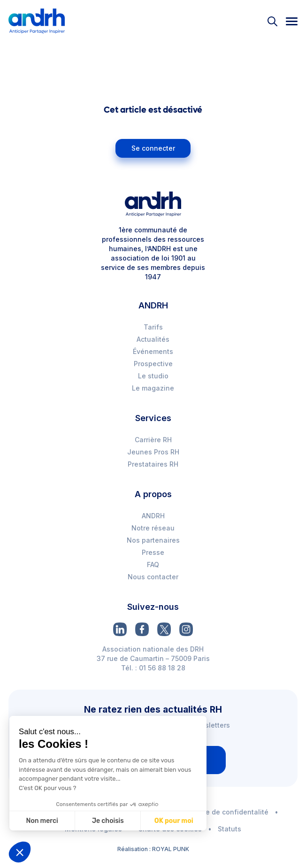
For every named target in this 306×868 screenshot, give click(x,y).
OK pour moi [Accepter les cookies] (174, 821)
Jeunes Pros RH (153, 452)
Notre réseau (153, 528)
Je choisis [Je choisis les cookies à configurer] (108, 821)
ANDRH (153, 516)
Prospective (153, 364)
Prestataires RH (153, 464)
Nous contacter (153, 577)
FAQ (153, 565)
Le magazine (153, 388)
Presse (153, 552)
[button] (20, 852)
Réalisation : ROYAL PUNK (153, 849)
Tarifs (153, 327)
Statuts (229, 829)
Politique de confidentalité (225, 812)
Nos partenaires (153, 540)
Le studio (153, 376)
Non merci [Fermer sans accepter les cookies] (42, 821)
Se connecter (153, 148)
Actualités (153, 339)
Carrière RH (153, 440)
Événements (153, 351)
